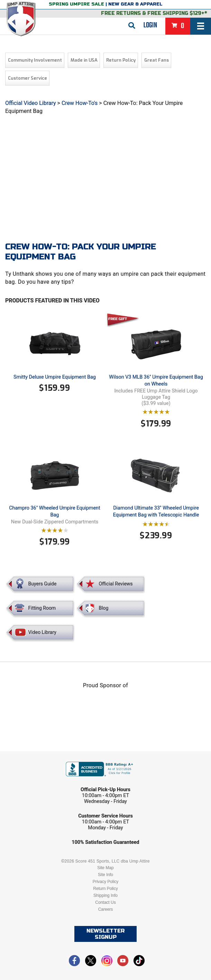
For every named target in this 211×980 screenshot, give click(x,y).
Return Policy (121, 60)
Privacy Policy (106, 882)
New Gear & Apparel (135, 4)
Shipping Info (105, 895)
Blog (103, 608)
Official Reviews (116, 584)
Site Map (105, 868)
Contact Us (105, 902)
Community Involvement (35, 60)
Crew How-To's (80, 103)
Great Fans (157, 60)
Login (150, 25)
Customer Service (27, 78)
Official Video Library (31, 103)
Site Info (105, 875)
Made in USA (84, 60)
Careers (106, 909)
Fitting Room (42, 608)
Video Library (42, 632)
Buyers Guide (43, 584)
